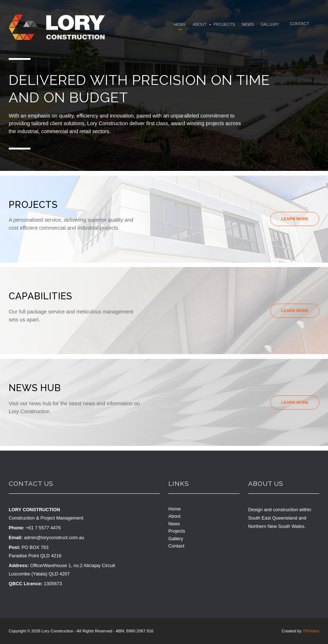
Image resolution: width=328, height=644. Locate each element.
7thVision (311, 631)
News (248, 25)
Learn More (295, 219)
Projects (224, 25)
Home (177, 25)
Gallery (271, 25)
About (198, 25)
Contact (302, 24)
